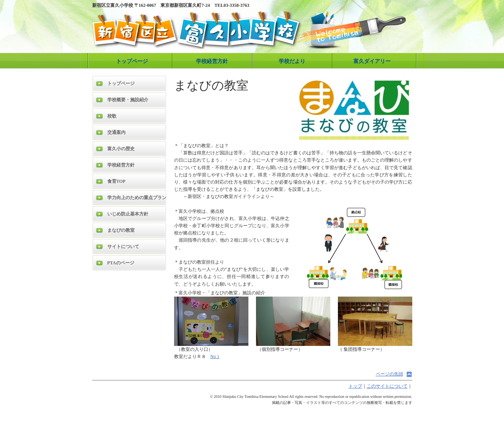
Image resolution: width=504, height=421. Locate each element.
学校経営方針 (212, 61)
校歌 (112, 116)
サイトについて (123, 247)
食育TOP (116, 181)
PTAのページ (121, 263)
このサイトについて (387, 386)
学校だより (292, 61)
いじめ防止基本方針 (128, 214)
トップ (355, 386)
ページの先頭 (389, 374)
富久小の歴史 (121, 149)
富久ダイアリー (372, 61)
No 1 (215, 357)
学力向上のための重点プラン (137, 198)
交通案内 (116, 132)
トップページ (132, 61)
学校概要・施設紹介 (128, 100)
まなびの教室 (121, 230)
